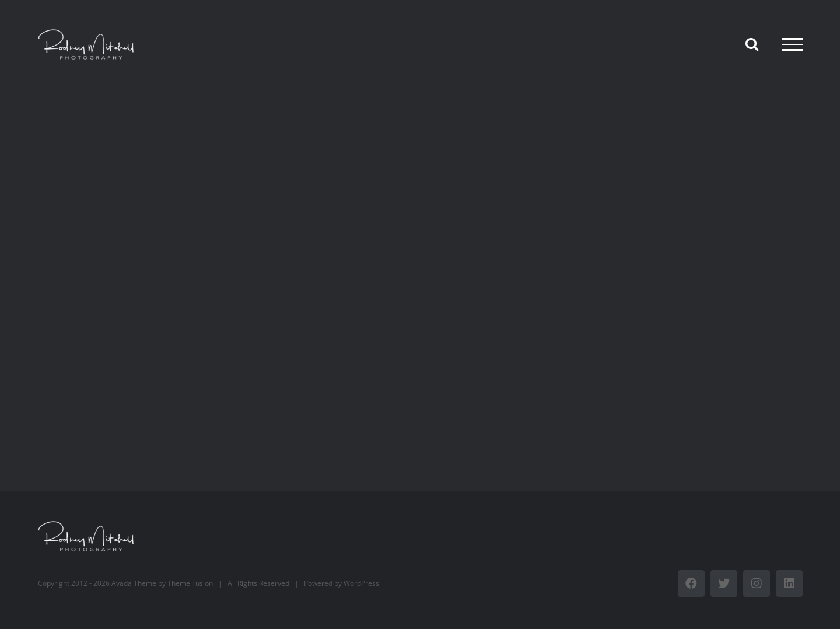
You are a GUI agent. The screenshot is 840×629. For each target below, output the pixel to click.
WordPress (361, 583)
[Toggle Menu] (792, 44)
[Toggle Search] (752, 44)
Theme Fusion (190, 583)
